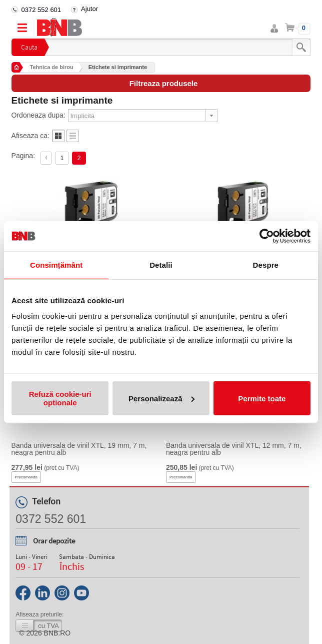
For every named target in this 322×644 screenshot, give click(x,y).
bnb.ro (57, 633)
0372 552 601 (41, 10)
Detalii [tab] (161, 264)
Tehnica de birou (52, 67)
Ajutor (89, 9)
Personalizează (161, 398)
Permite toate (262, 398)
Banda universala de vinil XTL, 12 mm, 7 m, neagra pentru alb (234, 449)
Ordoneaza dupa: (38, 115)
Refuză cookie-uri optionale (60, 398)
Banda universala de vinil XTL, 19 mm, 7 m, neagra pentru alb (79, 449)
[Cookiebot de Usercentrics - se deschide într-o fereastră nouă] (267, 236)
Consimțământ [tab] (56, 264)
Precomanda (26, 477)
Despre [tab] (266, 264)
